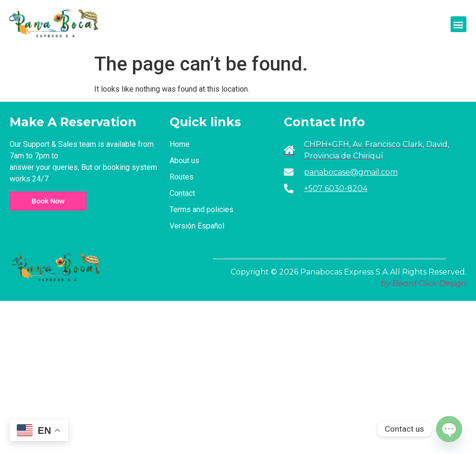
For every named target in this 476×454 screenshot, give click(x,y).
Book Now (48, 201)
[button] (458, 24)
